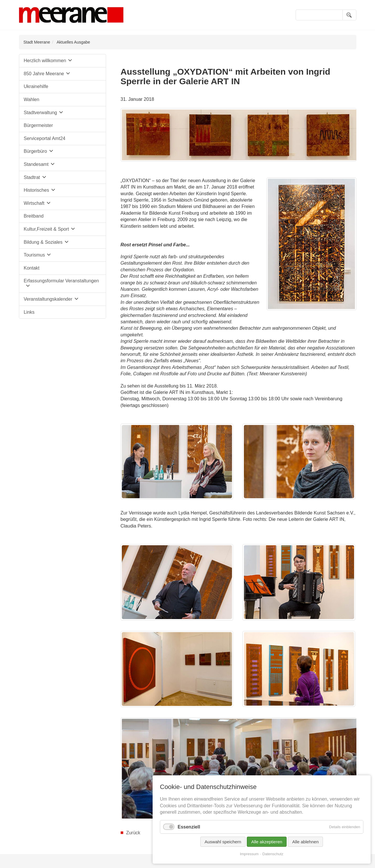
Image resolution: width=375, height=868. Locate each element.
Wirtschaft (34, 203)
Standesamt (36, 164)
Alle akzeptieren (267, 842)
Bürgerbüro (35, 151)
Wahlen (32, 99)
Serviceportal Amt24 (45, 138)
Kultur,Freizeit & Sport (47, 229)
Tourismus (34, 255)
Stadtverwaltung (41, 113)
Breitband (34, 216)
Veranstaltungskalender (48, 299)
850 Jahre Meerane (44, 74)
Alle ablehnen (305, 842)
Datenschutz (273, 854)
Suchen (349, 15)
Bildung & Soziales (43, 242)
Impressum (249, 854)
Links (29, 312)
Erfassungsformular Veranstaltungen (61, 281)
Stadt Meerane (37, 42)
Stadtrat (32, 177)
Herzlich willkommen (45, 61)
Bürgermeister (38, 125)
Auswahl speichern (223, 842)
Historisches (36, 190)
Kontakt (32, 268)
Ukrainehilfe (36, 86)
